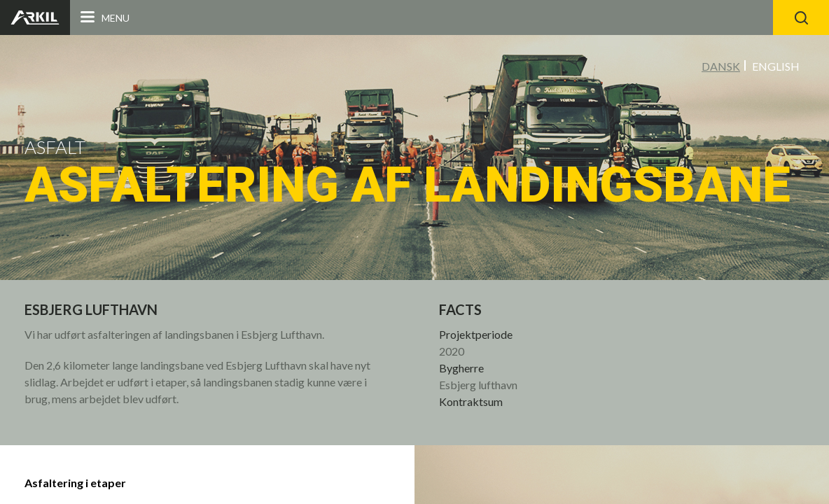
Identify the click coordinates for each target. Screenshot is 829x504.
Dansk (721, 66)
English (776, 66)
